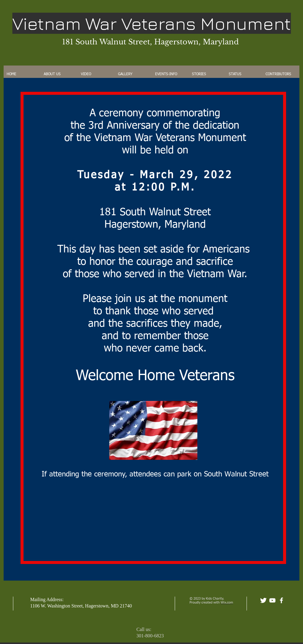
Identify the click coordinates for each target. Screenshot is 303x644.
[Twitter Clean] (263, 600)
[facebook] (281, 600)
